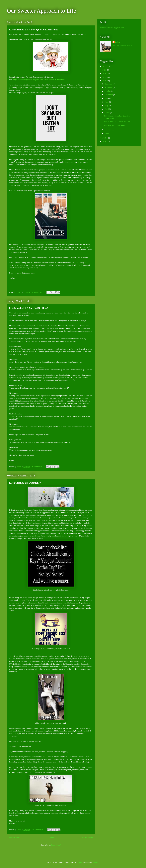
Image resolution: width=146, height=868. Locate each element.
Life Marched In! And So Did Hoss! (29, 308)
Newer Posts (15, 838)
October (108, 91)
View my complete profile (122, 46)
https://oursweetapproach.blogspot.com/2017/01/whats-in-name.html (39, 80)
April (107, 109)
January (108, 133)
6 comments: (37, 467)
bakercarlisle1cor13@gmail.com (112, 28)
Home (51, 838)
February (108, 130)
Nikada (80, 862)
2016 (105, 141)
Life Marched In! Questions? (25, 483)
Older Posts (88, 838)
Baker (118, 42)
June (107, 102)
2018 (105, 81)
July (107, 98)
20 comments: (38, 292)
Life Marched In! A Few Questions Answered (34, 30)
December (109, 84)
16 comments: (38, 830)
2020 (105, 73)
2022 (105, 66)
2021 (105, 70)
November (109, 87)
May (107, 105)
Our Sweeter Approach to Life (41, 11)
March (107, 113)
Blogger (96, 862)
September (109, 95)
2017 (105, 138)
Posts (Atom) (56, 845)
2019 (105, 77)
